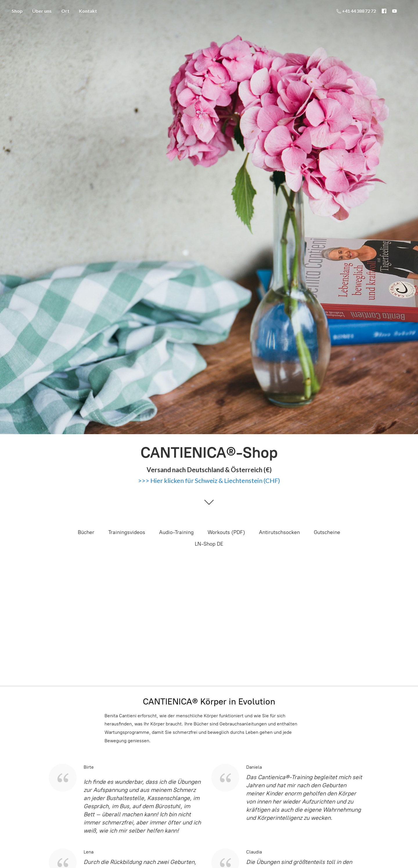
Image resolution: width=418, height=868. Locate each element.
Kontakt (88, 11)
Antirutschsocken (279, 532)
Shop (17, 11)
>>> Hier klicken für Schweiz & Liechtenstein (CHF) (209, 480)
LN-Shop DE (209, 544)
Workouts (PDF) (226, 532)
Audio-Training (176, 532)
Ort (65, 11)
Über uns (42, 11)
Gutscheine (327, 532)
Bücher (86, 532)
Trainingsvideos (127, 532)
